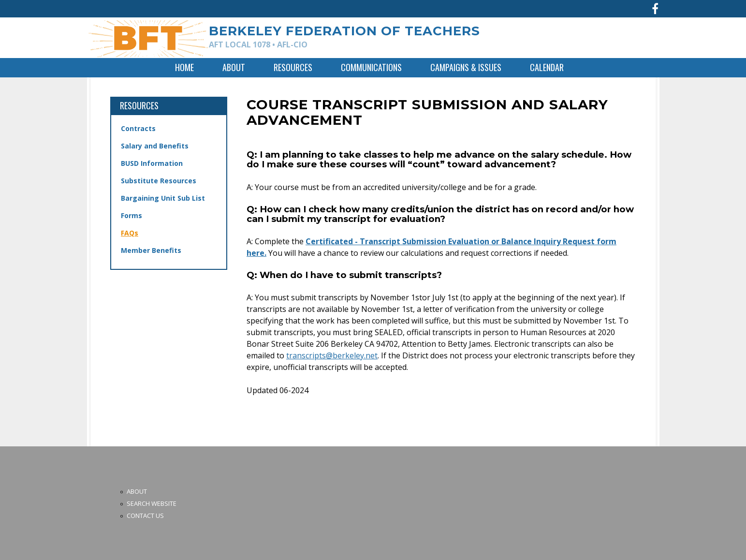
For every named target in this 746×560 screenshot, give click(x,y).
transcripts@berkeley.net (332, 355)
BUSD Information (152, 163)
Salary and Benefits (155, 146)
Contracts (138, 128)
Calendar (547, 67)
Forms (132, 215)
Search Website (152, 503)
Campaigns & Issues (466, 67)
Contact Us (145, 516)
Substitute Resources (159, 181)
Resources (293, 67)
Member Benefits (151, 250)
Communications (371, 67)
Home (184, 67)
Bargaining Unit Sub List (163, 198)
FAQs (130, 233)
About (234, 67)
